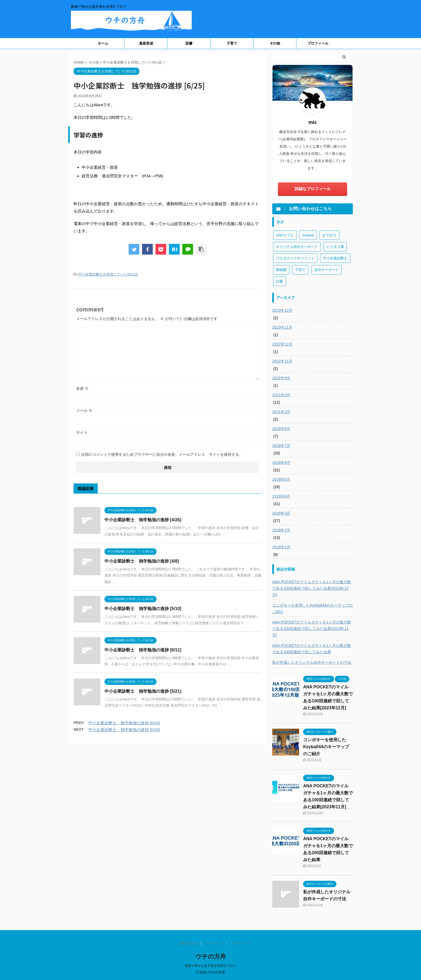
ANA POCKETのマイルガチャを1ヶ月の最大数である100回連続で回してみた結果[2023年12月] (312, 588)
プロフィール (318, 43)
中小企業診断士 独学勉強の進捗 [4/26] (143, 520)
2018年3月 (281, 513)
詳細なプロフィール (313, 189)
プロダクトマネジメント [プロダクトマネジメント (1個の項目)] (295, 258)
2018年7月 (281, 446)
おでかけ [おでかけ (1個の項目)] (329, 235)
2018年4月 (281, 496)
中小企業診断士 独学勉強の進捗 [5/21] (143, 691)
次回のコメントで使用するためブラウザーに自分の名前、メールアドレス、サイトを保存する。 (162, 454)
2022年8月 (281, 378)
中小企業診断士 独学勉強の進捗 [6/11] (143, 650)
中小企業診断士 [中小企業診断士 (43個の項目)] (335, 258)
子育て (232, 43)
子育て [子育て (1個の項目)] (300, 270)
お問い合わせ (188, 944)
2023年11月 (282, 327)
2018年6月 (281, 463)
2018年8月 (281, 429)
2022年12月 (282, 344)
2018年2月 (281, 530)
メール (84, 410)
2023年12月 (282, 310)
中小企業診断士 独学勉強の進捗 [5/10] (143, 609)
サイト (82, 432)
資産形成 (146, 43)
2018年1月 (281, 547)
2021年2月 (281, 412)
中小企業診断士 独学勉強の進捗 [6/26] (124, 730)
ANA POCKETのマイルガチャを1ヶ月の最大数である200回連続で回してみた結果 (312, 649)
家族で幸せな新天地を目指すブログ (210, 966)
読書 (189, 43)
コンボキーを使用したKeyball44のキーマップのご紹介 (313, 608)
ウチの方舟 (211, 957)
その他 (275, 43)
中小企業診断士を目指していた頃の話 (108, 274)
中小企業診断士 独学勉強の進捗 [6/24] (124, 723)
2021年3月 (281, 395)
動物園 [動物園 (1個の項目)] (281, 270)
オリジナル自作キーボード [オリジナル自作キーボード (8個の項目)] (297, 247)
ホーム (103, 43)
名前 (82, 388)
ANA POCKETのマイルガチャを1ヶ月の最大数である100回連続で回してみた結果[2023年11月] (312, 629)
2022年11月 (282, 361)
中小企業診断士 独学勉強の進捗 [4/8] (142, 561)
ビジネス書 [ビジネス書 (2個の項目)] (335, 247)
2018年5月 (281, 479)
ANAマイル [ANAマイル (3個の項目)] (285, 235)
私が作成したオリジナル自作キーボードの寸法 (312, 662)
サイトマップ (215, 944)
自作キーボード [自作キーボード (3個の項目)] (327, 270)
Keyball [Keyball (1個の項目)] (308, 235)
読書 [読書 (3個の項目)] (280, 281)
